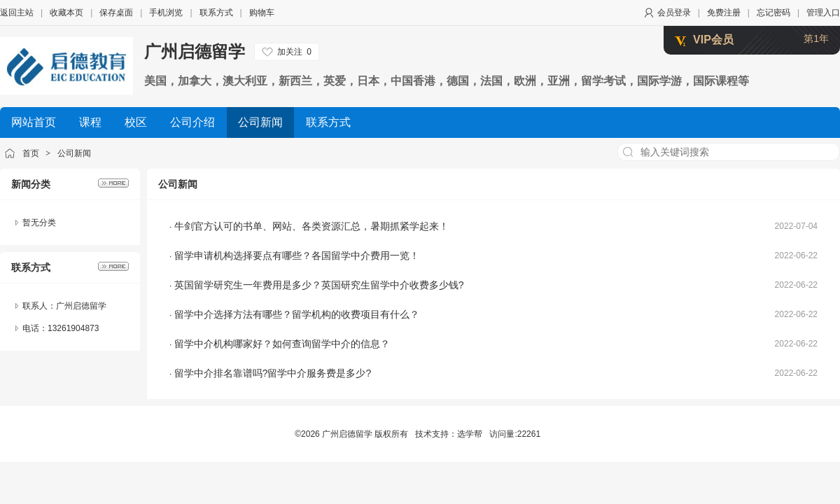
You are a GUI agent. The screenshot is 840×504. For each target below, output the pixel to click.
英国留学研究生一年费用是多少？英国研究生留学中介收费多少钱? (319, 285)
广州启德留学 (195, 51)
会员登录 (674, 13)
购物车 (262, 13)
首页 (31, 153)
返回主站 (17, 13)
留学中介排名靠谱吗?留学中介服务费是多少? (273, 373)
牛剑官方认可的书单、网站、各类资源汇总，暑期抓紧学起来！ (311, 226)
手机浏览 (166, 13)
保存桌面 (116, 13)
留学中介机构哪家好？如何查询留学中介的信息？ (282, 344)
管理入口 (823, 13)
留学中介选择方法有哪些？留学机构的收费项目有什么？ (297, 314)
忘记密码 (773, 13)
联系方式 (216, 13)
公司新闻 (74, 153)
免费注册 (724, 13)
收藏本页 (66, 13)
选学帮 (470, 434)
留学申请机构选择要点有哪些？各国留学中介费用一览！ (297, 255)
